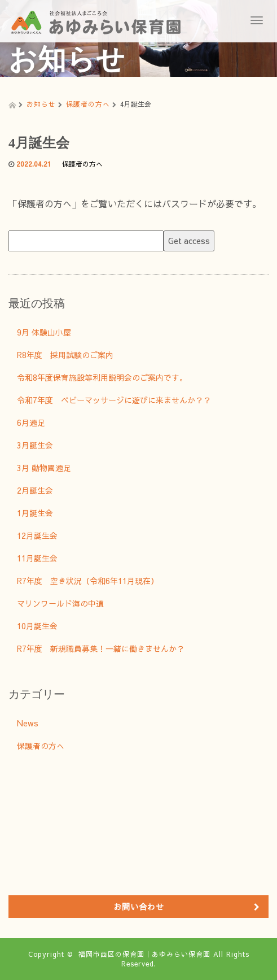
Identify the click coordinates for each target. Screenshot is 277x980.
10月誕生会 (37, 626)
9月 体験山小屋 (44, 332)
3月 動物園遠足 (44, 468)
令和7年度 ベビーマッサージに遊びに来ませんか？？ (114, 400)
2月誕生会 (35, 490)
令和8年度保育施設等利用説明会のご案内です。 (102, 377)
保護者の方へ (88, 104)
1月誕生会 (35, 513)
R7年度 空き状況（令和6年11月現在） (88, 581)
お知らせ (41, 104)
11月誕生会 (37, 558)
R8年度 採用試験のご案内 (65, 355)
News (28, 723)
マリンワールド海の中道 (60, 603)
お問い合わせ (139, 907)
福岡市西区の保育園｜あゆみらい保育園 (144, 954)
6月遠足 (31, 423)
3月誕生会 (35, 445)
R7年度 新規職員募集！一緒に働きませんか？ (101, 648)
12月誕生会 (37, 535)
